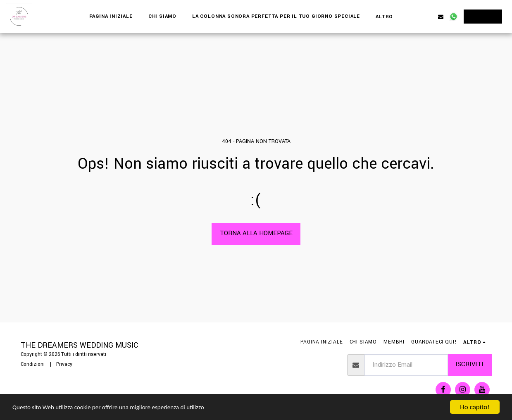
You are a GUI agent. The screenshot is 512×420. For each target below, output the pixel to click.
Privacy (64, 364)
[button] (415, 17)
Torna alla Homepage (256, 233)
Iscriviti (469, 364)
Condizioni (33, 364)
